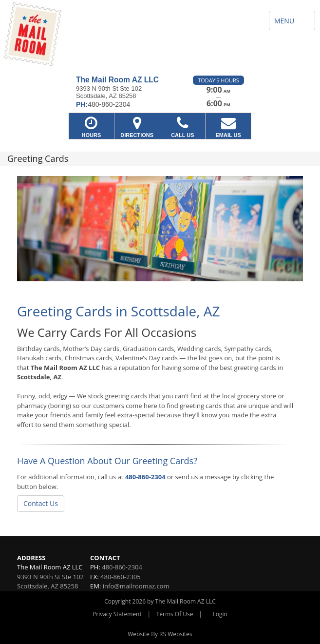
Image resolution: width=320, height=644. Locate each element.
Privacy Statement (117, 614)
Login (220, 614)
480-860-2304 (145, 477)
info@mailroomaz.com (136, 586)
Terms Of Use (175, 614)
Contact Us (41, 503)
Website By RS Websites (160, 634)
